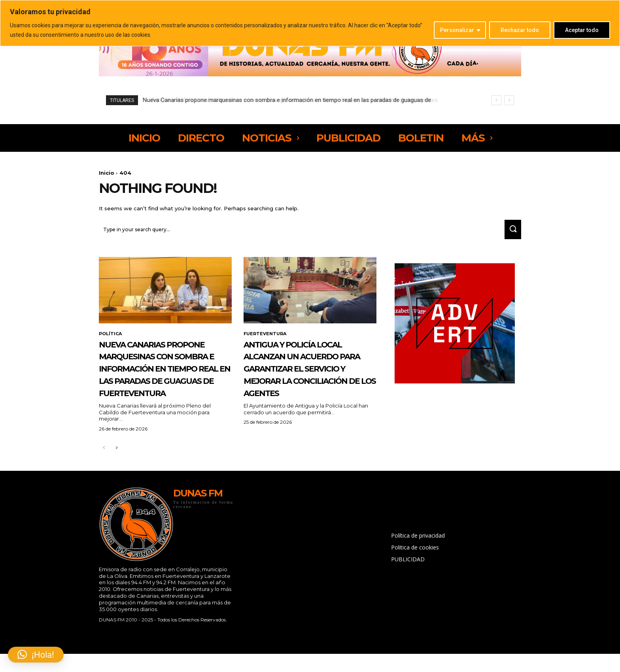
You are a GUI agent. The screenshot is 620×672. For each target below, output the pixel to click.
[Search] (510, 233)
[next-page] (116, 489)
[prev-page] (104, 489)
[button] (36, 655)
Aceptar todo (582, 30)
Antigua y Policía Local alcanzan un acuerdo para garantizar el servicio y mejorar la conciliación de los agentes (295, 100)
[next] (509, 100)
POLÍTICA (111, 338)
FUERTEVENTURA (267, 338)
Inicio (107, 173)
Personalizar (457, 30)
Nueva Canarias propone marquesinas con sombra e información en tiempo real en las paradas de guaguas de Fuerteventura (161, 391)
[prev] (496, 100)
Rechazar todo (520, 30)
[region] (310, 23)
